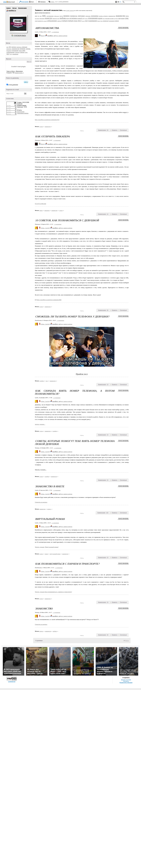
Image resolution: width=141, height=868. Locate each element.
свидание (121, 18)
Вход (32, 2)
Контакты (126, 681)
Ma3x (43, 36)
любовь (28, 49)
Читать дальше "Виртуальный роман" (47, 547)
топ (11, 54)
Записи (8, 8)
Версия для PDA (126, 680)
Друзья (14, 8)
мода (68, 18)
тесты (83, 21)
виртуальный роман (55, 554)
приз (104, 19)
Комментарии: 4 (19, 73)
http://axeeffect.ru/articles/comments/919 (47, 120)
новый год (81, 18)
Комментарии (22, 8)
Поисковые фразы (23, 113)
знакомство (16, 49)
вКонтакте (57, 16)
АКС (10, 47)
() (108, 130)
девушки (25, 47)
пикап (41, 210)
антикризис (50, 16)
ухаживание (15, 54)
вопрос (14, 47)
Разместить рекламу (126, 683)
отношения (15, 51)
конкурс (23, 49)
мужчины (9, 51)
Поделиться (123, 130)
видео (61, 16)
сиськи (45, 21)
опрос (86, 19)
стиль (26, 52)
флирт (99, 21)
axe (7, 47)
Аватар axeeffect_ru (18, 24)
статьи (17, 52)
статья (22, 52)
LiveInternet (10, 2)
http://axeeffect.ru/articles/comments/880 (49, 300)
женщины (9, 49)
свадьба (116, 19)
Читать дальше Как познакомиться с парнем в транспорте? (53, 592)
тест (8, 54)
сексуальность (39, 21)
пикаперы (47, 210)
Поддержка (116, 2)
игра (127, 16)
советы (59, 21)
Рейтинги (43, 2)
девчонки (88, 16)
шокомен (112, 21)
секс (24, 50)
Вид (119, 2)
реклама (107, 18)
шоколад (106, 21)
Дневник (123, 28)
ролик (112, 18)
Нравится (115, 130)
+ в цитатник (55, 32)
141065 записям (70, 11)
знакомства (112, 16)
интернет (42, 18)
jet (38, 16)
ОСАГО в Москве (41, 204)
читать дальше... (40, 424)
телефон (42, 381)
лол (58, 18)
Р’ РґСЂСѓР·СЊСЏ (20, 36)
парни (20, 51)
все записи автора (62, 36)
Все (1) (29, 62)
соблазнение (10, 52)
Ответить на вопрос (41, 502)
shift (41, 16)
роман (46, 554)
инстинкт (37, 19)
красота (55, 18)
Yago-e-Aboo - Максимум (15, 71)
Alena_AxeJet (45, 228)
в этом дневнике (13, 85)
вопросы (19, 47)
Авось (53, 2)
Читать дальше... (41, 470)
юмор (117, 21)
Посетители (21, 112)
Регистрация (25, 2)
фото (102, 21)
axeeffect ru (7, 11)
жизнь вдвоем (103, 16)
